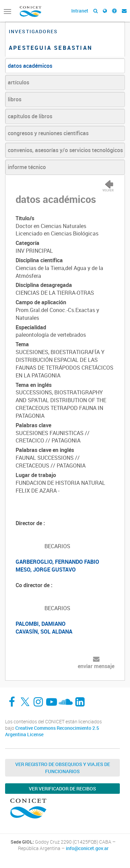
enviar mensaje (96, 666)
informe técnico (27, 167)
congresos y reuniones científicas (48, 133)
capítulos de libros (30, 116)
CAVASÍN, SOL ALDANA (44, 632)
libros (15, 99)
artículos (18, 82)
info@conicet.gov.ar (87, 848)
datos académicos (30, 66)
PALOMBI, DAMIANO (41, 624)
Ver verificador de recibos (62, 789)
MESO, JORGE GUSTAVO (46, 570)
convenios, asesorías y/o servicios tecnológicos (65, 150)
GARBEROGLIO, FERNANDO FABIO (57, 562)
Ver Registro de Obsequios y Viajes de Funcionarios (63, 768)
